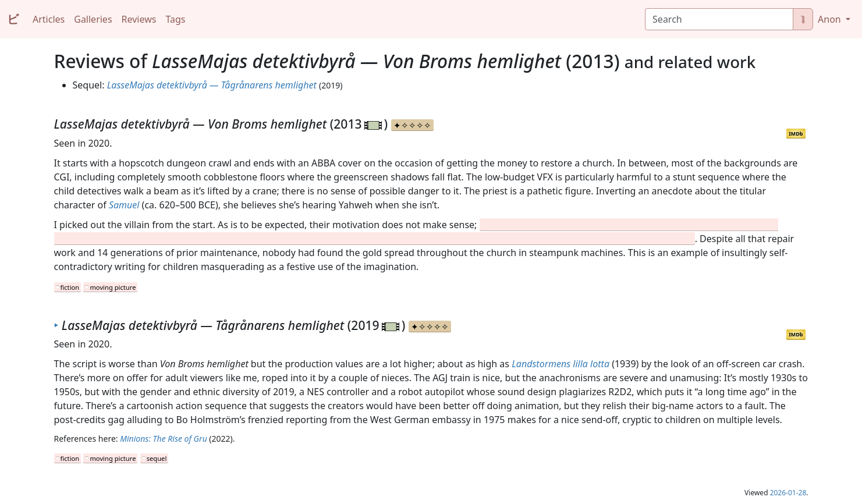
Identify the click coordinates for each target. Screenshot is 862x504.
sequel (157, 458)
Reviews (139, 19)
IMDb (796, 134)
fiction (70, 287)
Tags (175, 19)
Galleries (93, 19)
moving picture (113, 287)
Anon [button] (831, 19)
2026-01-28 (788, 493)
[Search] (719, 19)
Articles (49, 19)
